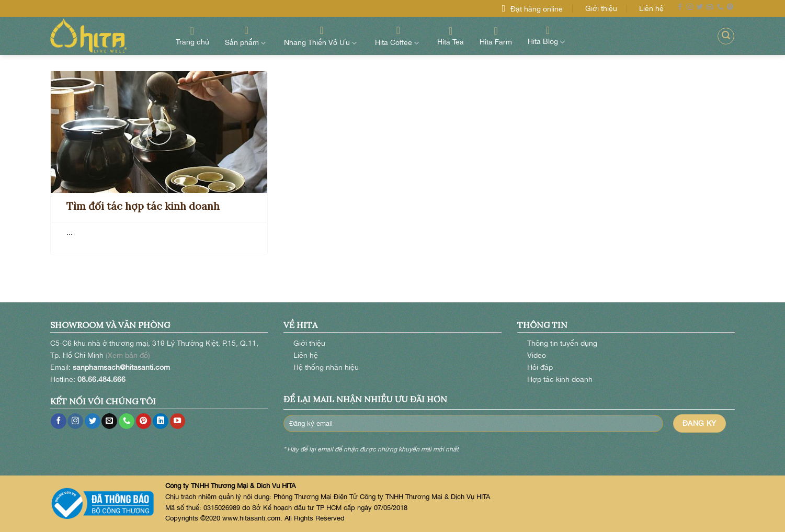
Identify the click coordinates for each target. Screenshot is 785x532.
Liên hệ (651, 8)
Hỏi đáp (540, 367)
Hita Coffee (398, 36)
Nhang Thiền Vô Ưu (322, 36)
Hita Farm (496, 36)
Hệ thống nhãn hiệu (326, 367)
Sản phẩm (247, 36)
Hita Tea (451, 36)
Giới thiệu (601, 8)
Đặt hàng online (537, 9)
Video (537, 355)
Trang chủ (192, 36)
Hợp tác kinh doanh (560, 379)
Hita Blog (548, 36)
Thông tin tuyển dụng (562, 343)
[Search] (726, 36)
